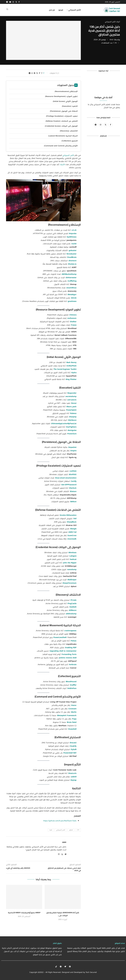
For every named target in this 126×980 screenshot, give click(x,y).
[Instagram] (13, 2)
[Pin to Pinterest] (35, 73)
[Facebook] (19, 2)
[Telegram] (7, 2)
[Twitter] (16, 2)
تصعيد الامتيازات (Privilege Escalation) (62, 116)
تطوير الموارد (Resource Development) (61, 96)
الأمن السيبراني (75, 10)
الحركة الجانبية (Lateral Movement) (63, 136)
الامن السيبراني (61, 830)
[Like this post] (42, 73)
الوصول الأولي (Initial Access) (65, 101)
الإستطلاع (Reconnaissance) (66, 91)
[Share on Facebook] (39, 73)
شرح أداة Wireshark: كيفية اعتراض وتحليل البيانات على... (63, 914)
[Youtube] (10, 2)
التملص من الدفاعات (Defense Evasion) (62, 121)
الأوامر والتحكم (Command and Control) (61, 146)
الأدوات (62, 165)
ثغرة (51, 830)
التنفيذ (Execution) (70, 106)
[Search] (7, 10)
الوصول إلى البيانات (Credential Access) (61, 126)
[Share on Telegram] (30, 73)
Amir (112, 40)
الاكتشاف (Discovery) (69, 131)
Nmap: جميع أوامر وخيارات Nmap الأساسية (24, 913)
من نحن (52, 10)
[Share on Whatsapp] (32, 73)
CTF (78, 830)
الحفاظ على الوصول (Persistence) (64, 111)
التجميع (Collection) (70, 141)
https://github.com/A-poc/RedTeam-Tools (60, 821)
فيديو (61, 10)
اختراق (71, 830)
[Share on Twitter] (37, 73)
